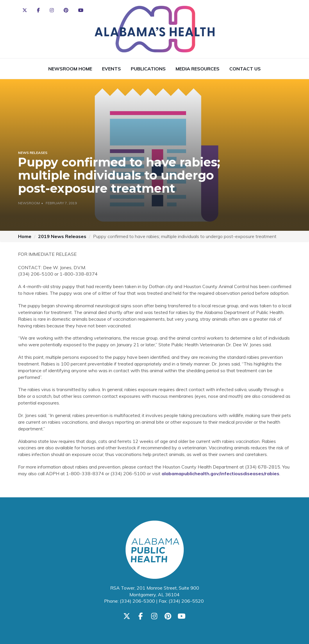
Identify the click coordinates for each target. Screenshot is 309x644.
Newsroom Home (70, 69)
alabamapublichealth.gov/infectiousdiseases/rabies (220, 473)
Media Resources (198, 69)
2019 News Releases (62, 236)
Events (111, 69)
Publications (148, 69)
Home (25, 236)
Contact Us (245, 69)
